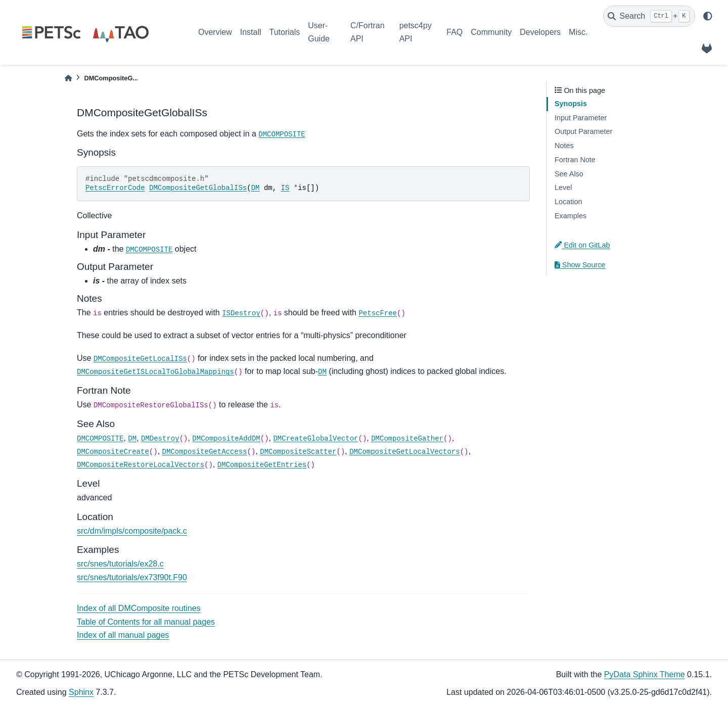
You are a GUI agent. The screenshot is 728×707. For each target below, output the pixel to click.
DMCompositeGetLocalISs (140, 359)
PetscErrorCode (115, 188)
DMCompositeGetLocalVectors (404, 452)
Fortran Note (575, 160)
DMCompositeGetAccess (205, 452)
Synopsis (571, 104)
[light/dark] (708, 16)
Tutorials (284, 32)
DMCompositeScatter (298, 452)
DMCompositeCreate (113, 452)
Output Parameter (583, 131)
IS (285, 188)
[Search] (649, 16)
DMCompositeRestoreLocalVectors (141, 465)
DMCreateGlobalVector (315, 439)
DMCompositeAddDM (226, 439)
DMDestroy (160, 439)
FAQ (454, 32)
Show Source (580, 265)
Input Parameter (581, 118)
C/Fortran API (368, 32)
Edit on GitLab (582, 245)
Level (563, 187)
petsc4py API (416, 32)
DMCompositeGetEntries (262, 465)
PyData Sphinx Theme (645, 674)
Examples (571, 216)
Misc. (578, 32)
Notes (564, 146)
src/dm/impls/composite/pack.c (132, 531)
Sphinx (81, 692)
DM (256, 188)
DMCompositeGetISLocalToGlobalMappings (155, 372)
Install (251, 32)
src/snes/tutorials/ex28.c (120, 564)
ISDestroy (241, 313)
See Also (569, 174)
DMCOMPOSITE (282, 134)
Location (568, 202)
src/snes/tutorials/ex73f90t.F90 (132, 577)
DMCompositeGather (407, 439)
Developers (540, 32)
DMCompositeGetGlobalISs (198, 188)
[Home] (68, 78)
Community (491, 32)
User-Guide (319, 32)
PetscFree (378, 313)
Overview (215, 32)
